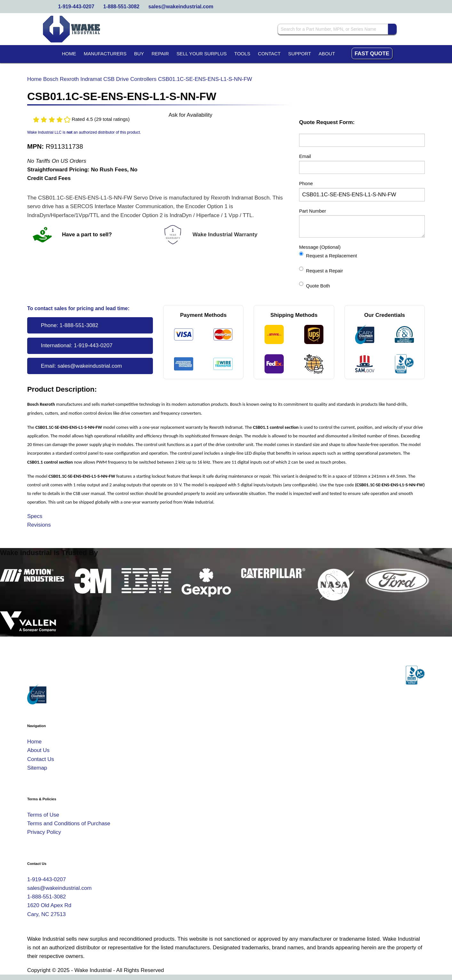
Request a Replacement (328, 255)
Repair (160, 54)
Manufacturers (105, 54)
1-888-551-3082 (121, 7)
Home (69, 54)
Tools (242, 54)
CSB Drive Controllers (130, 79)
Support (300, 54)
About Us (38, 750)
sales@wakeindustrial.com (181, 7)
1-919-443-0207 (76, 7)
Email (305, 156)
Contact (269, 54)
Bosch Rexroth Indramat (72, 79)
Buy (139, 54)
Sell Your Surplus (202, 54)
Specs (35, 516)
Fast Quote (372, 54)
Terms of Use (43, 815)
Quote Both (315, 285)
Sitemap (37, 768)
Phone (306, 184)
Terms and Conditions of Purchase (69, 823)
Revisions (39, 525)
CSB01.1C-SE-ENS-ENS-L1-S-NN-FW (205, 79)
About (327, 54)
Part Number (313, 211)
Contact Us (41, 759)
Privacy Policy (44, 832)
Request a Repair (321, 270)
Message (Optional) (320, 247)
